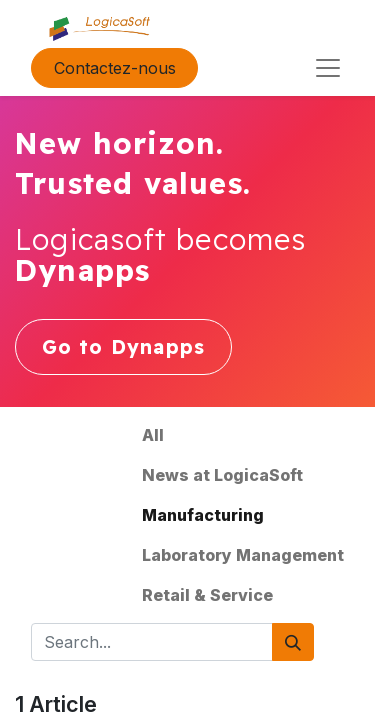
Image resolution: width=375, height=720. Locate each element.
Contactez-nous (115, 68)
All (153, 435)
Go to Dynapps (124, 347)
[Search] (293, 642)
